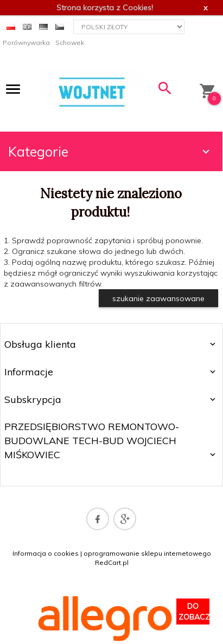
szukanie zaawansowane (158, 298)
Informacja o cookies (46, 553)
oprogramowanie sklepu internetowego (147, 553)
